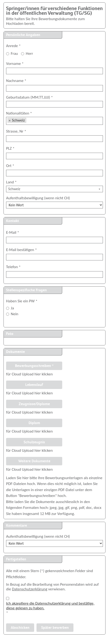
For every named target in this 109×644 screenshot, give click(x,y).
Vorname (15, 64)
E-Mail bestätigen (22, 250)
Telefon (13, 267)
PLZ (10, 148)
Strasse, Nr (16, 131)
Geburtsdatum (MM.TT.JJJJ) (29, 97)
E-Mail (13, 232)
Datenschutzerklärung (30, 589)
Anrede (13, 46)
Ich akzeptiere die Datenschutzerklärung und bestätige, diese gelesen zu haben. (50, 606)
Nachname (16, 81)
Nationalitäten (19, 113)
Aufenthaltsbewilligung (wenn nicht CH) (38, 198)
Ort (10, 166)
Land (11, 182)
